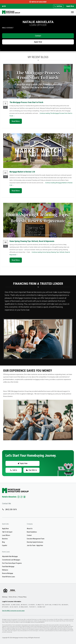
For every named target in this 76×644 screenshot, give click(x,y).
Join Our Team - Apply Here (35, 545)
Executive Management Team (36, 539)
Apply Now (70, 6)
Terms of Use (13, 597)
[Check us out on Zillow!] (21, 497)
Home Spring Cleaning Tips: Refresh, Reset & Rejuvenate (32, 241)
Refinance (5, 570)
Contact (38, 36)
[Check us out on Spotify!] (24, 497)
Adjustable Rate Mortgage (10, 556)
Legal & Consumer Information (12, 602)
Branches (5, 539)
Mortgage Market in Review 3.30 (22, 172)
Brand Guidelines (32, 532)
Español (5, 545)
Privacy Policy (22, 597)
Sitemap (5, 597)
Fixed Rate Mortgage (8, 567)
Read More (16, 121)
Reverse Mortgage (8, 573)
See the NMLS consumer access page (13, 611)
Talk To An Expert (7, 532)
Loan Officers (6, 535)
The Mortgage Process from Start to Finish (26, 102)
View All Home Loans (9, 577)
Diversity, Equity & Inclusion (35, 542)
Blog (3, 542)
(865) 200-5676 (11, 509)
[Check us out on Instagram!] (18, 497)
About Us (30, 529)
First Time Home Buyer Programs (12, 563)
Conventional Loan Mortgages (11, 560)
